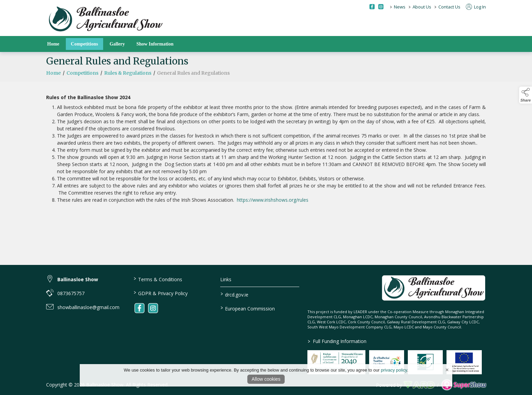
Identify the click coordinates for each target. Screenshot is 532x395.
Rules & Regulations (128, 77)
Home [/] (53, 44)
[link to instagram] (153, 308)
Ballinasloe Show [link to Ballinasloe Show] (78, 279)
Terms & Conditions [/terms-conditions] (158, 279)
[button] (526, 95)
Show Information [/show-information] (155, 44)
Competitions (82, 77)
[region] (266, 148)
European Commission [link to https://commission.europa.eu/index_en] (248, 308)
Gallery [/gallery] (117, 44)
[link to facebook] (139, 308)
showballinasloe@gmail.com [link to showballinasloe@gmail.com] (88, 307)
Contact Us (449, 7)
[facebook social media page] (372, 7)
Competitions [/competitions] (84, 44)
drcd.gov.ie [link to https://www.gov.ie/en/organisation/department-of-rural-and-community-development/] (234, 294)
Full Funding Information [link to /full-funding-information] (337, 341)
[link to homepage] (106, 20)
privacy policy (394, 370)
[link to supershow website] (464, 385)
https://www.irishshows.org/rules (273, 204)
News (400, 7)
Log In (476, 7)
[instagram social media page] (381, 7)
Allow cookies (266, 379)
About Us (422, 7)
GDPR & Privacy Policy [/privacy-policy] (160, 293)
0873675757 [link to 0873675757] (71, 293)
